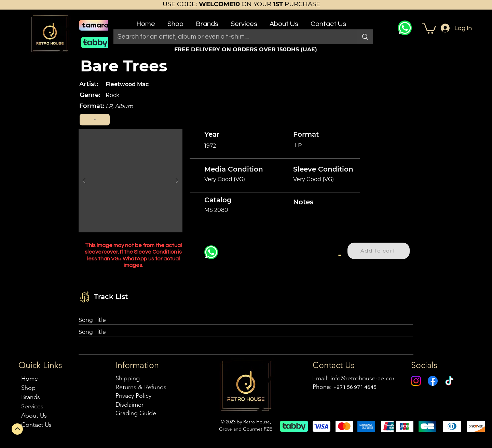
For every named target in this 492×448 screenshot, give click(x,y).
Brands (31, 397)
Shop (28, 388)
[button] (175, 21)
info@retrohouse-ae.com (364, 378)
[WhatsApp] (405, 28)
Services (32, 406)
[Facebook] (433, 381)
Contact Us (36, 425)
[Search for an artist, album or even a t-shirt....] (230, 37)
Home (30, 379)
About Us (34, 416)
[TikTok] (449, 381)
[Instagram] (416, 381)
